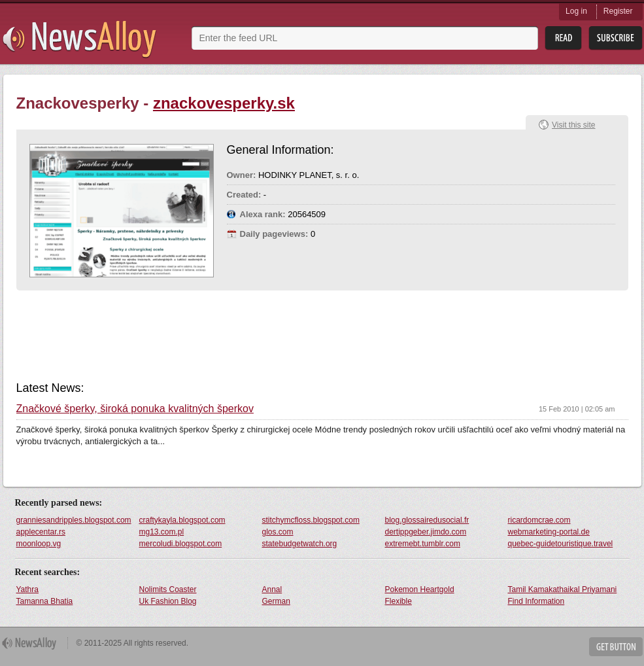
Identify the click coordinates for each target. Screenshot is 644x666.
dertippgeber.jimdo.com (426, 532)
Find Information (536, 601)
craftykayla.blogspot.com (182, 520)
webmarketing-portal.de (549, 532)
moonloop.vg (39, 544)
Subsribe (616, 38)
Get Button (616, 647)
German (276, 601)
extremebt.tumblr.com (423, 544)
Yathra (27, 589)
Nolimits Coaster (168, 589)
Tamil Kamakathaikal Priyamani (563, 589)
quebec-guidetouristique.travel (561, 544)
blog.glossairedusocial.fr (427, 520)
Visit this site (573, 125)
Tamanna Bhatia (45, 601)
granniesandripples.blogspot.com (74, 520)
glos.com (278, 532)
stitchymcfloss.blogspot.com (311, 520)
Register (618, 11)
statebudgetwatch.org (300, 544)
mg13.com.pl (162, 532)
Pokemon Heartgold (420, 589)
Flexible (398, 601)
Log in (576, 11)
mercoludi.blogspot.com (181, 544)
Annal (272, 589)
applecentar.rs (41, 532)
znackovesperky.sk (224, 103)
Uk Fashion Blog (168, 601)
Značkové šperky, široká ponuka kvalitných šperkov (135, 409)
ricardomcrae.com (539, 520)
